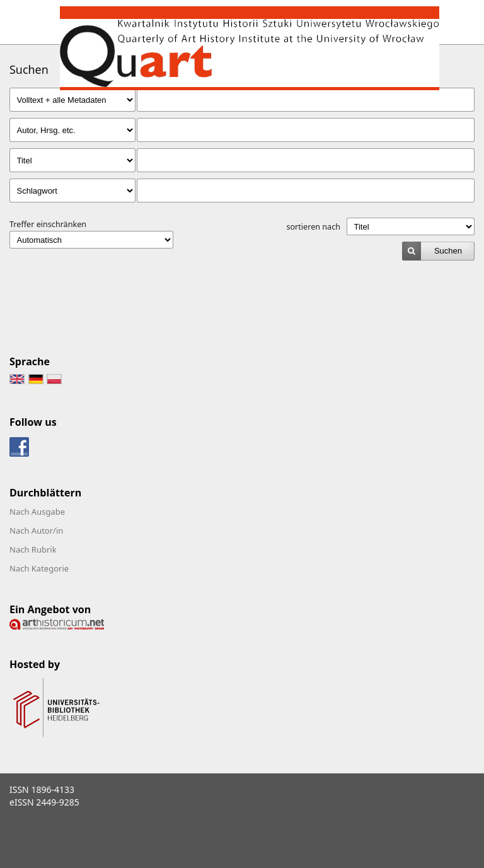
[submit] (438, 251)
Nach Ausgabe (37, 512)
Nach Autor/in (36, 531)
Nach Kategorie (39, 568)
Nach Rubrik (33, 549)
